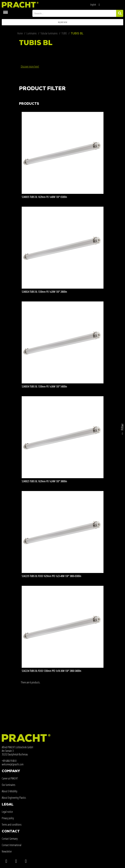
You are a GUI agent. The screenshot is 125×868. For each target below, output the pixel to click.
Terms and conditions (12, 825)
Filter (122, 430)
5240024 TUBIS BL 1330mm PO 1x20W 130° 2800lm (44, 292)
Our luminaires (9, 785)
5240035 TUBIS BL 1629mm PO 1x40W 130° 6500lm (44, 197)
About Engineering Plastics (14, 798)
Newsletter (7, 851)
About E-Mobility (10, 791)
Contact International (12, 845)
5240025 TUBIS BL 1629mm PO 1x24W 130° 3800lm (44, 481)
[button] (62, 22)
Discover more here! (30, 66)
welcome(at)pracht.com (13, 764)
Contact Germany (10, 839)
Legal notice (7, 812)
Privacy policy (8, 818)
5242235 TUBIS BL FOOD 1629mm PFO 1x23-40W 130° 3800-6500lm (51, 576)
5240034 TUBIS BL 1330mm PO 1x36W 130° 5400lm (44, 386)
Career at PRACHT (10, 778)
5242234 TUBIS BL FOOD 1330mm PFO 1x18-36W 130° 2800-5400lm (51, 671)
